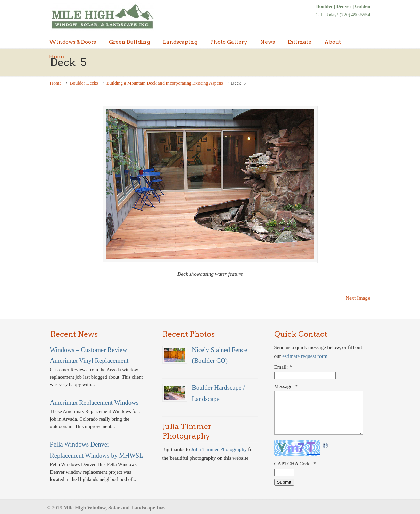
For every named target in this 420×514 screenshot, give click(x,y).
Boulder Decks (84, 83)
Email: (283, 367)
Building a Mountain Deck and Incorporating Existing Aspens (165, 83)
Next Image (358, 298)
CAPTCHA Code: (295, 464)
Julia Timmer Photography (219, 449)
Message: (286, 386)
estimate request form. (306, 356)
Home (56, 83)
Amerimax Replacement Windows (94, 403)
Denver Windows (102, 16)
